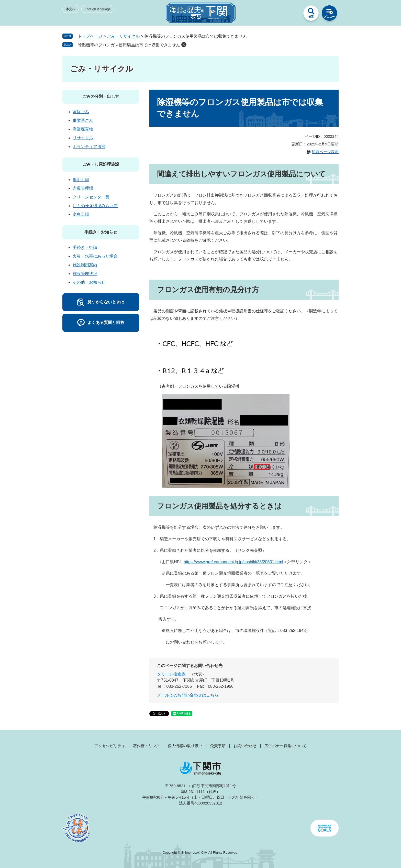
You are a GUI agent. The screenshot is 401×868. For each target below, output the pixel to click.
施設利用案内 (85, 265)
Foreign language (98, 9)
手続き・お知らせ (101, 232)
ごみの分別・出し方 (101, 96)
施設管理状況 (85, 274)
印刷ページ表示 (325, 152)
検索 (311, 14)
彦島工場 (81, 214)
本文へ (71, 9)
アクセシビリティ (110, 746)
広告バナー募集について (286, 746)
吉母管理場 (83, 188)
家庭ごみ (81, 112)
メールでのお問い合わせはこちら (188, 695)
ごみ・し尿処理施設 (101, 164)
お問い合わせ (245, 746)
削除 (184, 45)
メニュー (329, 14)
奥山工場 (81, 180)
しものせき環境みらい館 (95, 206)
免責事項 (218, 746)
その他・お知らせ (89, 282)
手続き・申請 (85, 247)
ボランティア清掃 (89, 147)
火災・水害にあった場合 (95, 256)
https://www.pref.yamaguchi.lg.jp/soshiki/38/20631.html (233, 562)
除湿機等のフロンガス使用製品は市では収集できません (129, 45)
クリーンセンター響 (91, 197)
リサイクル (83, 138)
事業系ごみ (83, 120)
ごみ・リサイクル (123, 36)
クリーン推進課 (171, 674)
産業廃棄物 (83, 129)
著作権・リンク (146, 746)
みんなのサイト (293, 14)
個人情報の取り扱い (185, 746)
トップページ (90, 36)
